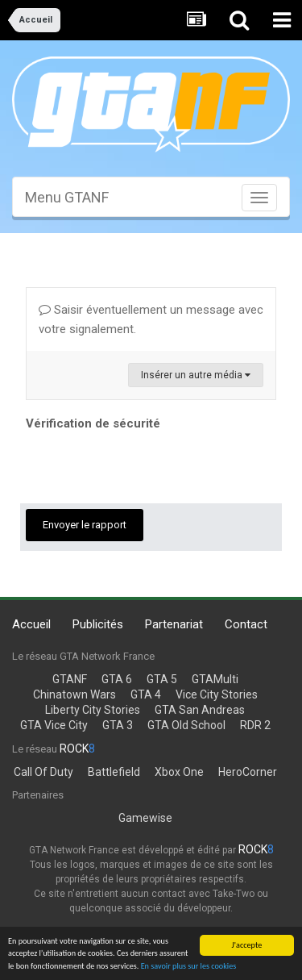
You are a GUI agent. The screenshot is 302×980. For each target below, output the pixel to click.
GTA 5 (162, 679)
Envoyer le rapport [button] (85, 525)
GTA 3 (118, 725)
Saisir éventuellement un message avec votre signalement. (151, 319)
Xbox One (179, 772)
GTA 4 (146, 694)
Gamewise (145, 818)
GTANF (70, 679)
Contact (246, 624)
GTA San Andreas (200, 710)
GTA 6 (117, 679)
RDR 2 (255, 725)
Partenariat (174, 624)
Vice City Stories (217, 694)
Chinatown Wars (74, 694)
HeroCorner (248, 772)
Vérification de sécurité (93, 423)
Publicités (98, 624)
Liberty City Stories (93, 710)
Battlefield (114, 772)
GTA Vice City (54, 725)
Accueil (31, 624)
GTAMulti (215, 679)
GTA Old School (186, 725)
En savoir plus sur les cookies (189, 967)
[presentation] (148, 466)
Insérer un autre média (196, 375)
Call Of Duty (43, 772)
